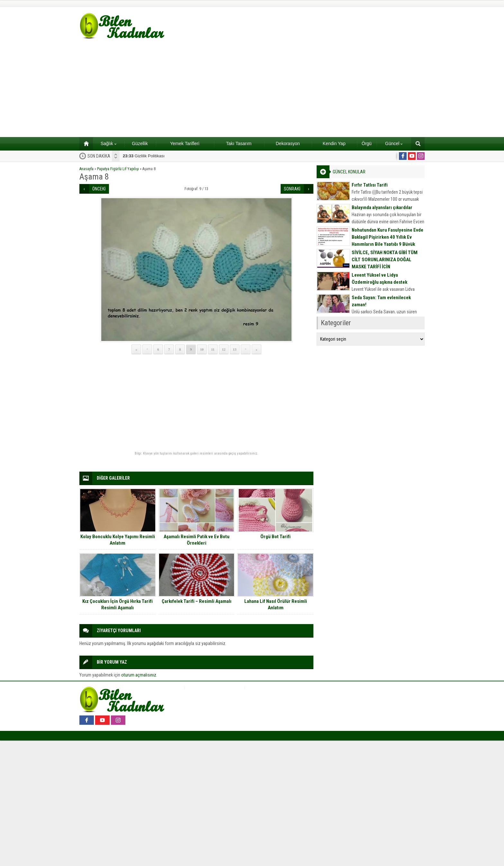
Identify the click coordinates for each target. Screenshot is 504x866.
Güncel (394, 143)
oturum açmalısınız (139, 675)
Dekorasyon (288, 143)
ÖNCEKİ (99, 189)
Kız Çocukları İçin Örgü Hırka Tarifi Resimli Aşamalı (117, 604)
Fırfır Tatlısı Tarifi (370, 185)
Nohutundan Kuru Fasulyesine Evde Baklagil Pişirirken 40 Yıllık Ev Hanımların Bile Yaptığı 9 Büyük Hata (387, 241)
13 (235, 349)
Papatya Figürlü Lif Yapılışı (118, 169)
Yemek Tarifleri (185, 143)
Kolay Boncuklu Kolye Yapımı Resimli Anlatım (118, 540)
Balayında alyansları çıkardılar (382, 207)
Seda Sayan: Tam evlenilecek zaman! (381, 301)
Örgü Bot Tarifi (275, 537)
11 (213, 349)
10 (202, 349)
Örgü (367, 143)
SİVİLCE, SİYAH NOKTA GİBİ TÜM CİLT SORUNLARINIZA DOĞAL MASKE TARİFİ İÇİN (385, 260)
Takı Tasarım (239, 143)
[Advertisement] (252, 89)
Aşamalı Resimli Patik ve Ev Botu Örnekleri (197, 540)
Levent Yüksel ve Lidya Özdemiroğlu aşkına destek (379, 279)
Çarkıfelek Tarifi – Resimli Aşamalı (197, 601)
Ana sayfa (84, 143)
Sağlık (108, 143)
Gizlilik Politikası (144, 156)
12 (224, 349)
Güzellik (140, 143)
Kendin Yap (334, 143)
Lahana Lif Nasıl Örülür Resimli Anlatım (276, 604)
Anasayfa (86, 169)
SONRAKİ (292, 189)
